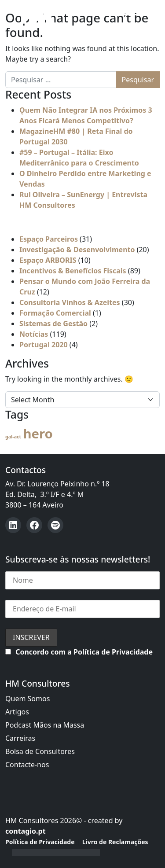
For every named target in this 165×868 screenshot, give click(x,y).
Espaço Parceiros (49, 239)
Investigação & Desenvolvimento (77, 250)
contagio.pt (26, 831)
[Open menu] (122, 16)
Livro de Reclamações (115, 842)
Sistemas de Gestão (53, 324)
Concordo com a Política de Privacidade (84, 652)
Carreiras (20, 738)
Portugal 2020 (44, 345)
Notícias (34, 334)
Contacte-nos (27, 765)
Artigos (17, 712)
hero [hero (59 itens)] (38, 434)
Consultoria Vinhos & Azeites (70, 302)
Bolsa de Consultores (40, 751)
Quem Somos (27, 699)
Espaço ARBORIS (48, 260)
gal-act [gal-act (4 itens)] (13, 437)
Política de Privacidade (40, 842)
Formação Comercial (55, 313)
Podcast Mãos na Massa (45, 725)
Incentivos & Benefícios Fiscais (73, 271)
